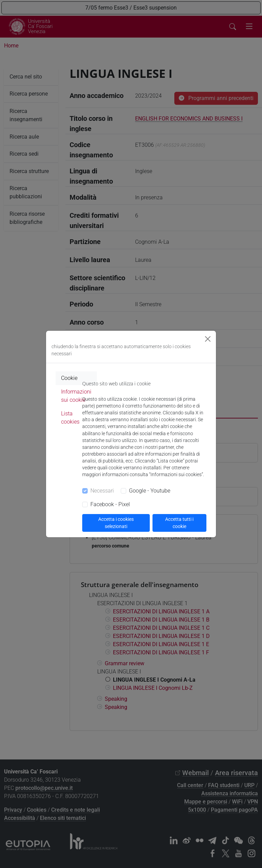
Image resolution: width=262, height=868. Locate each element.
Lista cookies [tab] (70, 418)
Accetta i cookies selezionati (116, 523)
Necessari (102, 491)
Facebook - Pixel (110, 504)
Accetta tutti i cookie (179, 523)
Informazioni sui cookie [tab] (76, 396)
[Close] (208, 339)
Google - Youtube (150, 491)
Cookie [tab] (69, 378)
